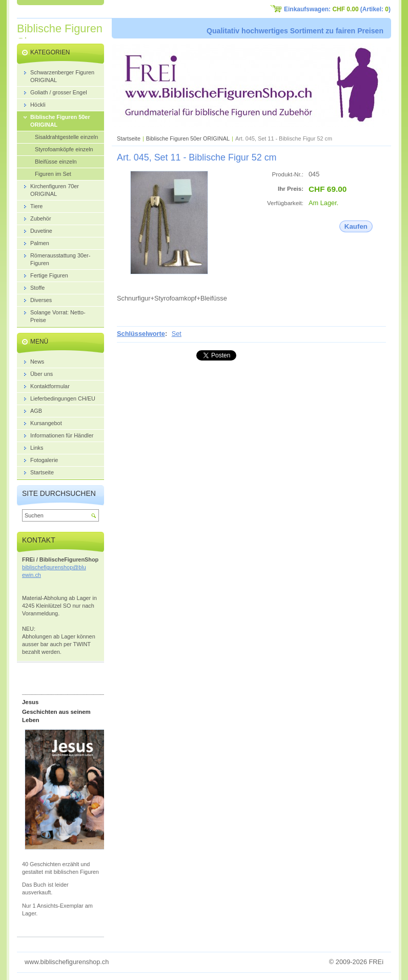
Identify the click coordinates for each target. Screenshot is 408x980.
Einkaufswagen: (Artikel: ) (337, 9)
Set (177, 334)
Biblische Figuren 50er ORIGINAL (188, 138)
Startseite (129, 138)
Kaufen (356, 226)
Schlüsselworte (141, 334)
